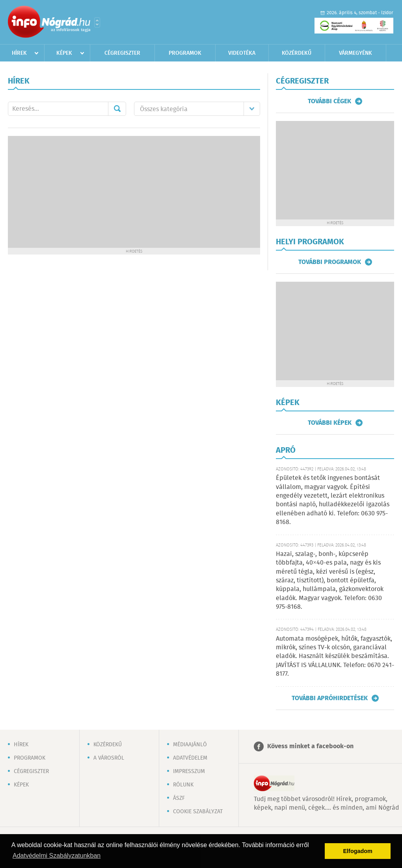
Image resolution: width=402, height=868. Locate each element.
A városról (109, 758)
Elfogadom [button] (358, 851)
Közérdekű (297, 53)
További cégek (329, 101)
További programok (330, 262)
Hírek (19, 53)
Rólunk (183, 785)
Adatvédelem (190, 758)
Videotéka (242, 53)
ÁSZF (179, 798)
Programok (185, 53)
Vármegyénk (355, 53)
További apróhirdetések (330, 698)
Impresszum (189, 771)
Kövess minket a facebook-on (310, 746)
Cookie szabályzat (198, 812)
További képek (330, 423)
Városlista (97, 22)
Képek (64, 53)
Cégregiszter (122, 53)
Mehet (117, 109)
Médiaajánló (190, 745)
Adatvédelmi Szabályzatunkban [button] (57, 856)
